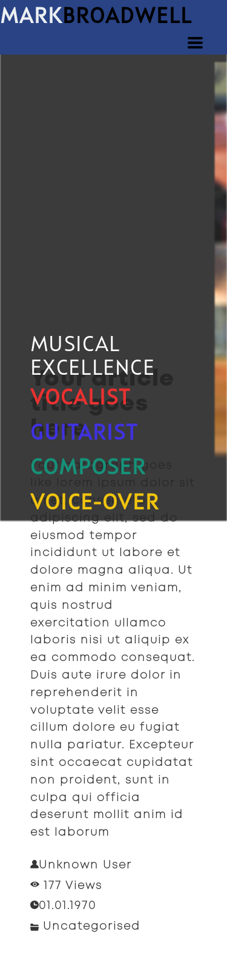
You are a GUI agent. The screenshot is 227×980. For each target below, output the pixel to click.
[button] (195, 43)
